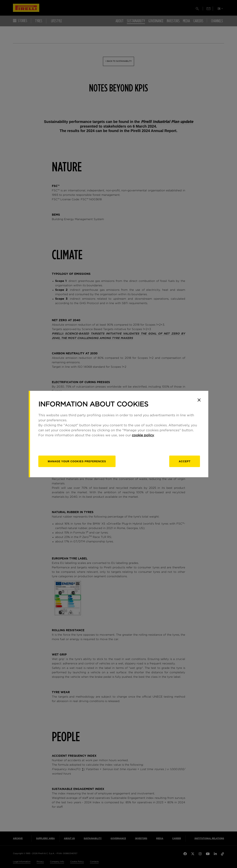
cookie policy (143, 435)
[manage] (77, 461)
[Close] (199, 400)
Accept (185, 461)
